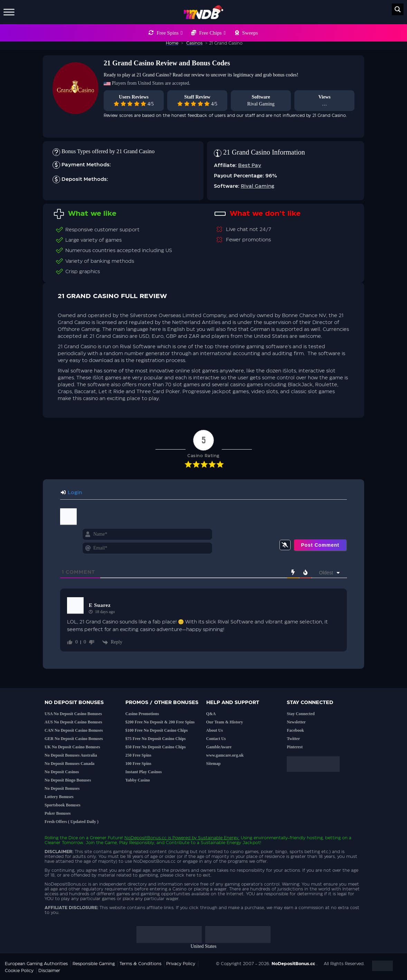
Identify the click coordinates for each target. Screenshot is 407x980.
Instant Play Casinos (144, 772)
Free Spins (169, 33)
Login (71, 493)
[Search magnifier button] (398, 9)
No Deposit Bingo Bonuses (68, 780)
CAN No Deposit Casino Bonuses (74, 730)
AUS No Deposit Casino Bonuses (73, 722)
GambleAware (219, 747)
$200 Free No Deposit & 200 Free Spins (160, 722)
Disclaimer (49, 971)
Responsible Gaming (94, 964)
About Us (215, 730)
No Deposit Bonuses (62, 788)
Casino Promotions (142, 714)
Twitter (293, 739)
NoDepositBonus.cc (145, 838)
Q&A (211, 714)
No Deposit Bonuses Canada (69, 764)
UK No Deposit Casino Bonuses (72, 747)
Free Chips (212, 33)
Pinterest (295, 747)
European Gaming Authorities (36, 964)
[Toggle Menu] (9, 12)
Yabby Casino (138, 780)
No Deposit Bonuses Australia (71, 755)
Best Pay (250, 166)
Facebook (295, 730)
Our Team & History (225, 722)
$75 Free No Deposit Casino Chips (156, 739)
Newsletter (296, 722)
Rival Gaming (261, 104)
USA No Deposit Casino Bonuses (73, 714)
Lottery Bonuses (59, 797)
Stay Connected (301, 714)
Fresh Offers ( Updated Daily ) (72, 822)
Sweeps (250, 33)
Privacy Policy (181, 964)
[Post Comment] (320, 545)
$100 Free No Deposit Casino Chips (157, 730)
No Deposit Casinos (62, 772)
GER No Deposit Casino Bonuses (74, 739)
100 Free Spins (138, 764)
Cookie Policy (19, 971)
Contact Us (216, 739)
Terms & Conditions (140, 964)
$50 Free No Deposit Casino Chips (156, 747)
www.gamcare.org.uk (225, 755)
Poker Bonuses (58, 813)
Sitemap (214, 764)
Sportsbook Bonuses (63, 805)
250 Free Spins (138, 755)
